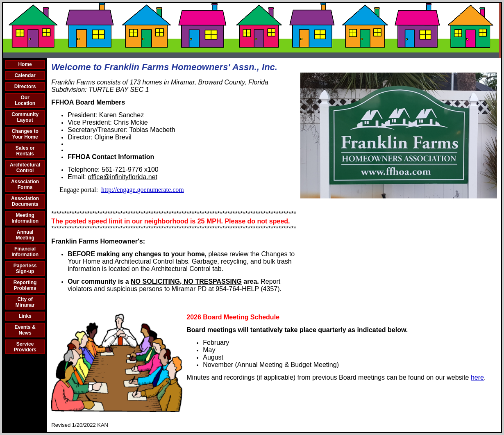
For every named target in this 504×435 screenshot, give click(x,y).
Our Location (25, 100)
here (477, 377)
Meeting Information (25, 218)
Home (25, 64)
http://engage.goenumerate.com (143, 190)
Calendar (25, 75)
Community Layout (25, 117)
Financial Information (25, 252)
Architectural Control (25, 168)
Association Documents (25, 201)
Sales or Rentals (25, 151)
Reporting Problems (25, 285)
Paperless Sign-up (25, 269)
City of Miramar (25, 302)
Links (25, 316)
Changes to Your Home (25, 134)
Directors (25, 87)
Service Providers (25, 347)
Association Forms (25, 184)
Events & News (25, 330)
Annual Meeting (25, 235)
